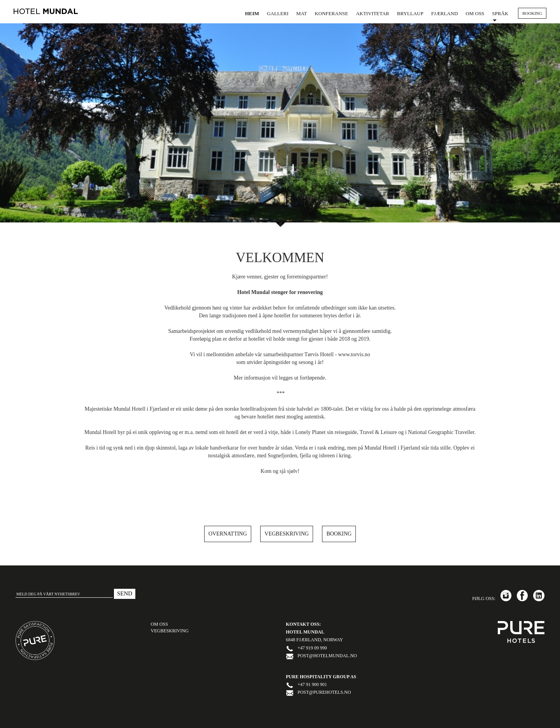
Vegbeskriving (287, 534)
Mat (302, 13)
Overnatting (228, 534)
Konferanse (331, 13)
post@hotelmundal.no (327, 656)
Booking (339, 534)
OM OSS (159, 624)
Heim (252, 13)
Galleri (278, 13)
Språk (500, 16)
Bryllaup (410, 13)
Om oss (475, 13)
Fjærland (445, 13)
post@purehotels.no (324, 692)
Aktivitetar (373, 13)
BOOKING (532, 13)
